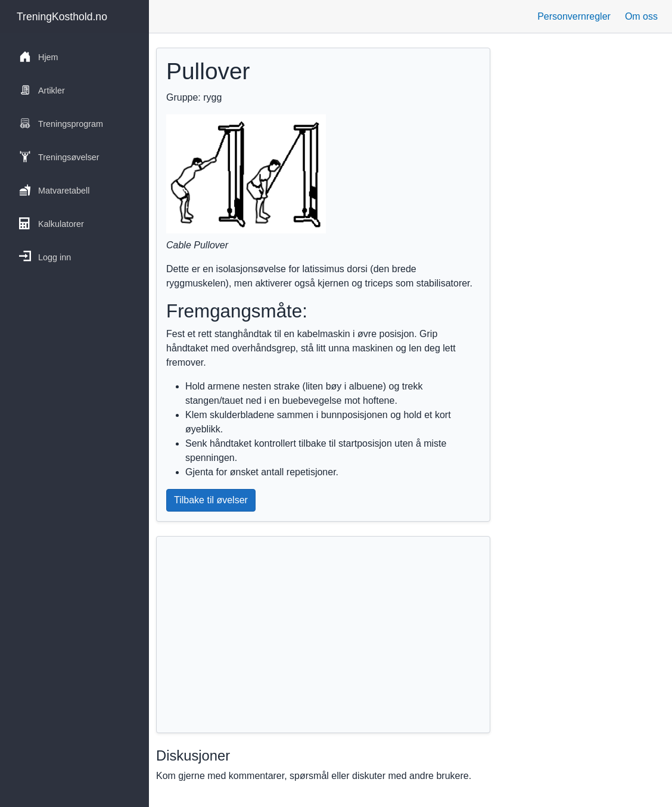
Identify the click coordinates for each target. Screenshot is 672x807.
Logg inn (45, 257)
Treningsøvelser (59, 157)
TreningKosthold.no (62, 17)
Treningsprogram (61, 123)
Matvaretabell (54, 190)
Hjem (39, 57)
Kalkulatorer (52, 223)
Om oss (641, 16)
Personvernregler (574, 16)
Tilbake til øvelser (211, 500)
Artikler (42, 90)
